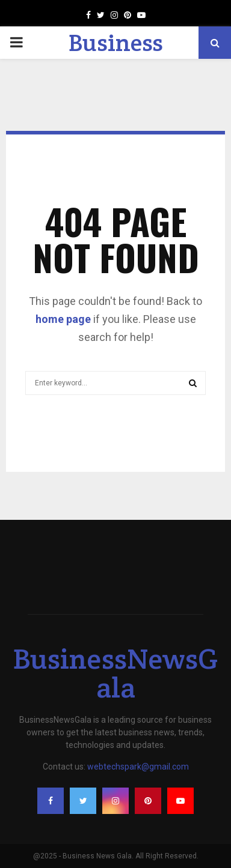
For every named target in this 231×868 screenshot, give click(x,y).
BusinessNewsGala (115, 673)
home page (63, 319)
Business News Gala (115, 58)
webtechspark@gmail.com (138, 767)
